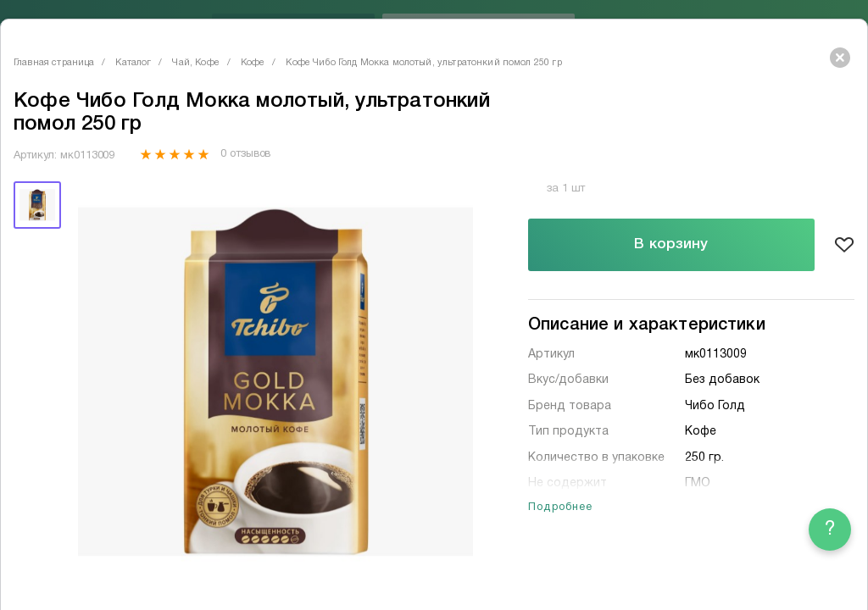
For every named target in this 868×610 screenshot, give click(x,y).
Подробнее (561, 507)
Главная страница (54, 63)
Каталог (133, 63)
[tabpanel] (275, 383)
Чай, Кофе (195, 63)
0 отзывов (245, 154)
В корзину (671, 244)
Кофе (253, 63)
